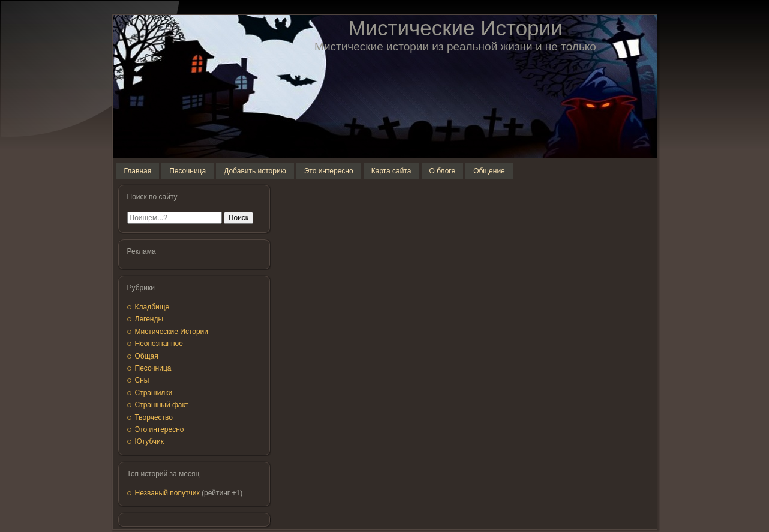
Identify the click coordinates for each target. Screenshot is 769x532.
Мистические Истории (455, 28)
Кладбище (152, 307)
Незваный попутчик (167, 493)
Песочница (153, 368)
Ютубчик (150, 441)
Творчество (154, 417)
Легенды (149, 319)
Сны (142, 380)
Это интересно (160, 429)
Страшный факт (162, 405)
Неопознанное (159, 344)
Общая (147, 356)
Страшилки (154, 393)
